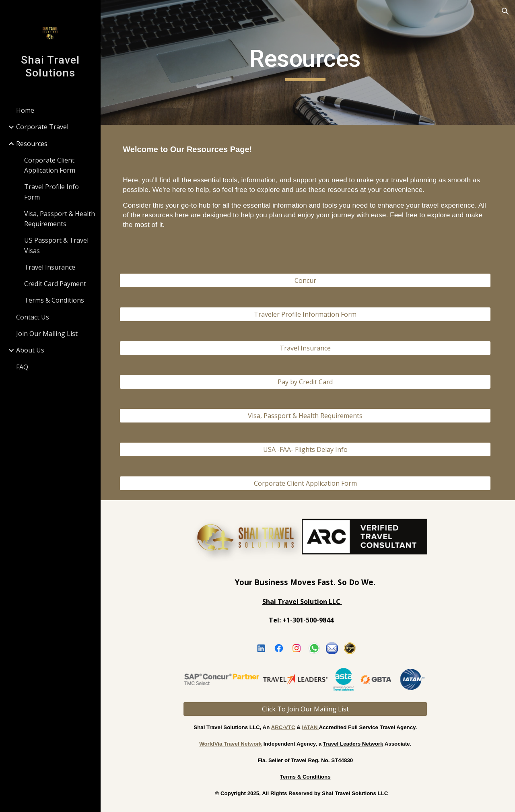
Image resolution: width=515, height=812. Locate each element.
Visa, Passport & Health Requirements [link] (60, 219)
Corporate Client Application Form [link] (50, 165)
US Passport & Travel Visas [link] (56, 245)
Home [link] (25, 110)
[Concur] (308, 280)
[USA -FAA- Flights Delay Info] (308, 449)
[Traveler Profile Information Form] (308, 314)
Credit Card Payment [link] (55, 284)
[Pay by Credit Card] (308, 382)
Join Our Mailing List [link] (47, 334)
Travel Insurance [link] (50, 267)
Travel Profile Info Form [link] (51, 192)
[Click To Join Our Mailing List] (308, 708)
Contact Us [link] (33, 317)
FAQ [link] (22, 367)
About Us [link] (30, 350)
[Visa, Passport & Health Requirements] (308, 416)
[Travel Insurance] (308, 348)
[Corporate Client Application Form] (308, 483)
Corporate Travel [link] (42, 127)
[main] (308, 62)
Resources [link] (32, 144)
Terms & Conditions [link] (54, 300)
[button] (505, 11)
